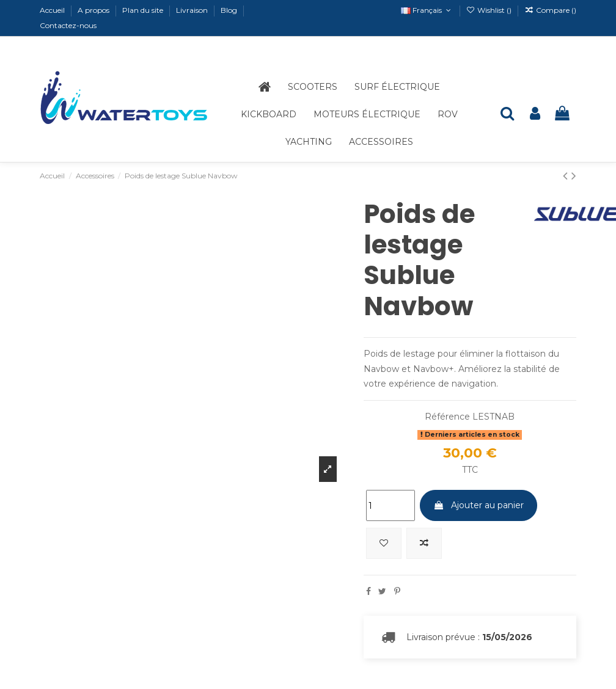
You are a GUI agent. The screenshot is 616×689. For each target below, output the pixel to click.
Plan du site (144, 10)
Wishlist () (490, 10)
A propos (94, 10)
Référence (447, 417)
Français (427, 10)
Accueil (53, 10)
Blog (230, 10)
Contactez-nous (68, 25)
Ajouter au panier (479, 505)
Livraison (193, 10)
